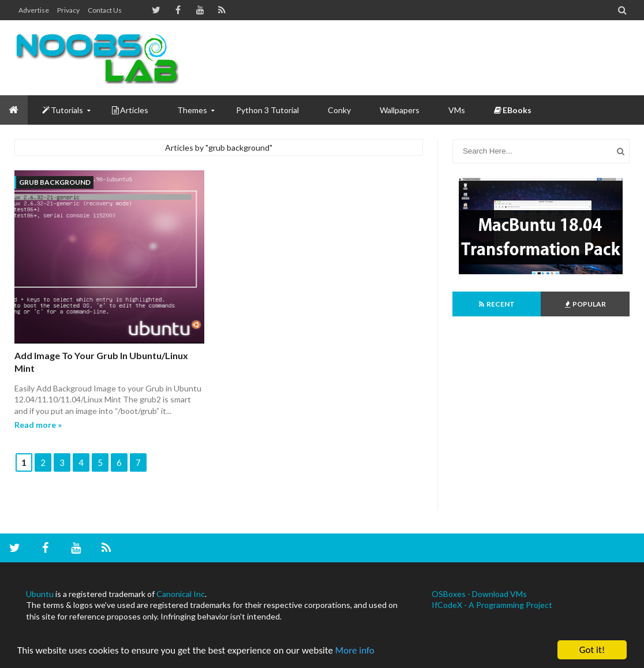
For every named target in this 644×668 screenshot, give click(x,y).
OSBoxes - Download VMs (479, 594)
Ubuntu (40, 594)
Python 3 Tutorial (267, 110)
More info (355, 651)
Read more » (38, 425)
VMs (457, 110)
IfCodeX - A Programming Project (492, 605)
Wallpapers (400, 110)
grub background (55, 182)
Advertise (34, 10)
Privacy (68, 10)
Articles (130, 110)
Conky (339, 110)
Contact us (105, 10)
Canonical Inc (181, 594)
